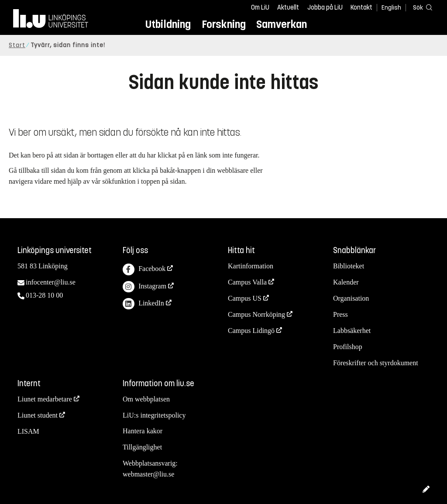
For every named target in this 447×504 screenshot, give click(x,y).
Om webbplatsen (146, 399)
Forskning (224, 24)
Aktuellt (288, 7)
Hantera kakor (143, 431)
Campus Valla (247, 282)
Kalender (346, 282)
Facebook (144, 269)
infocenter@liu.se (51, 282)
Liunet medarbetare (45, 399)
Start (17, 45)
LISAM (28, 431)
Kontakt (361, 7)
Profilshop (348, 347)
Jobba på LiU (325, 7)
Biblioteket (349, 266)
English (391, 8)
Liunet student (38, 415)
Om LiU (260, 7)
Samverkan (282, 24)
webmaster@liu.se (148, 474)
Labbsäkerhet (352, 331)
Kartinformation (251, 266)
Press (340, 314)
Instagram (144, 287)
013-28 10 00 (44, 295)
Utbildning (168, 24)
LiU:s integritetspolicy (154, 415)
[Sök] (421, 7)
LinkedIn (143, 304)
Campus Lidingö (251, 331)
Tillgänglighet (142, 447)
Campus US (245, 298)
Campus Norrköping (256, 314)
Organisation (351, 298)
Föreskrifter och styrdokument (376, 363)
